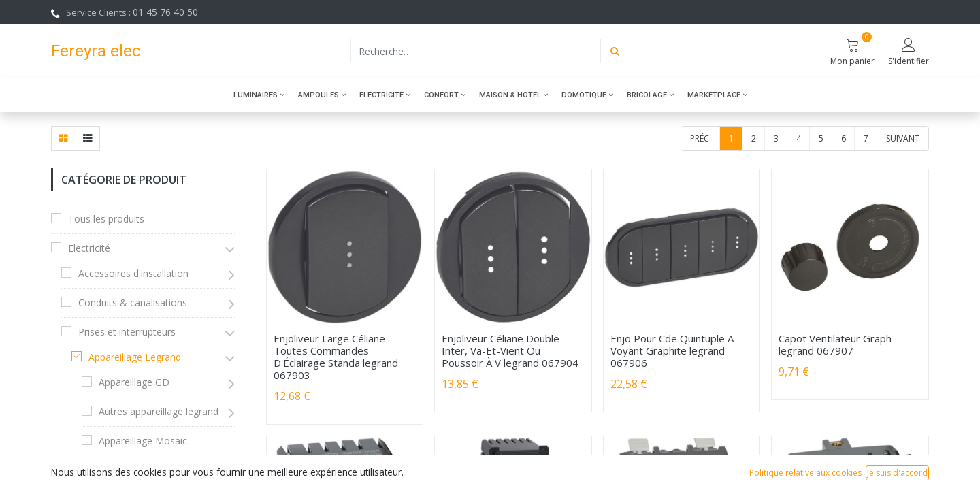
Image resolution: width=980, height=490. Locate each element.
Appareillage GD (134, 382)
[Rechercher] (615, 51)
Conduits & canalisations (133, 303)
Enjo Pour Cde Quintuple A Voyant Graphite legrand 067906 (672, 350)
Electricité (89, 248)
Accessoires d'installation (133, 273)
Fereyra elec (96, 51)
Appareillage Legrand (135, 357)
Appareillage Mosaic (143, 441)
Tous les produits (106, 219)
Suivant (903, 138)
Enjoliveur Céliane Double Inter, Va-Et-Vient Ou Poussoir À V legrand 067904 (510, 350)
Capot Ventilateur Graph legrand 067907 (835, 344)
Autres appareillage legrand (159, 411)
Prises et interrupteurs (127, 332)
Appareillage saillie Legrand (158, 470)
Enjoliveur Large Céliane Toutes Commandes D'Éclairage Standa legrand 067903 (336, 357)
